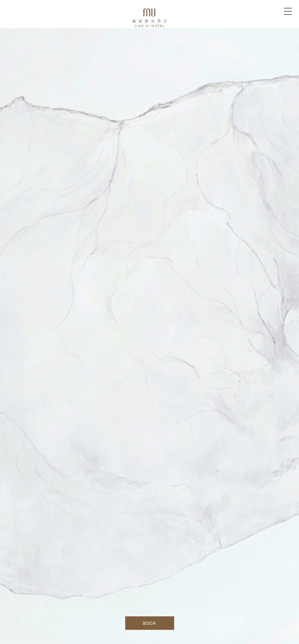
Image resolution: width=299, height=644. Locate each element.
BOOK (149, 623)
